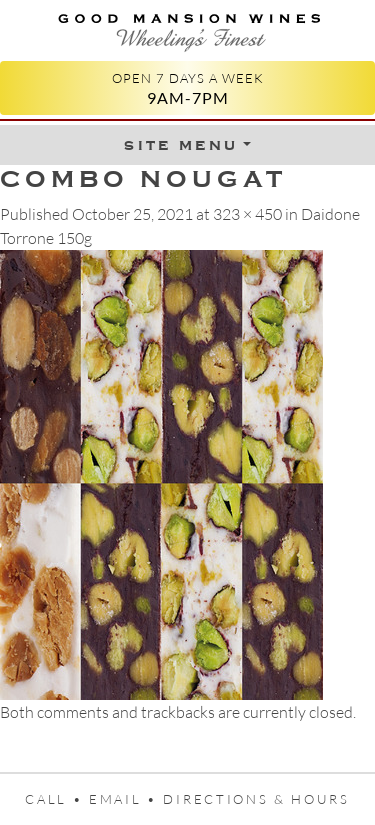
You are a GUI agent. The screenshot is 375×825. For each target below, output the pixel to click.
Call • (57, 799)
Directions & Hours (256, 799)
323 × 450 (247, 214)
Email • (126, 799)
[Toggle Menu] (187, 145)
